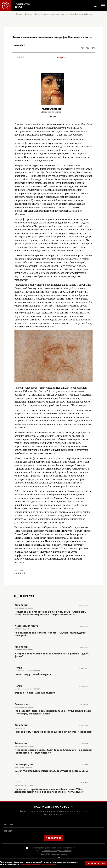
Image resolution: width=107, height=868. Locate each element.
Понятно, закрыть (96, 863)
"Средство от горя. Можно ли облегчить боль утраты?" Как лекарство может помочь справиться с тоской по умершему (49, 790)
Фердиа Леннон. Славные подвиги (35, 693)
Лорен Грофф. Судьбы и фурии (33, 675)
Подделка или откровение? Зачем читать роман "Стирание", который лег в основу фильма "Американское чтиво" (50, 613)
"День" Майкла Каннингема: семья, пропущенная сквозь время (51, 771)
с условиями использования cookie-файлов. (38, 865)
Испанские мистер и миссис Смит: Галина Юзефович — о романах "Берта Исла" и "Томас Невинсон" (53, 751)
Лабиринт (61, 57)
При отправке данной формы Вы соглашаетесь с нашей (53, 849)
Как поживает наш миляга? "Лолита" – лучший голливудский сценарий (50, 634)
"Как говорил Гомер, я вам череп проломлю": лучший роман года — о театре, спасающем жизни (53, 712)
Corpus (19, 14)
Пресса (28, 14)
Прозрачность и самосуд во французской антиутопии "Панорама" (53, 732)
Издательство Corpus (60, 854)
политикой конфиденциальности (57, 851)
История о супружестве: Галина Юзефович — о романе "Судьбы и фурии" (53, 655)
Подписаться (53, 838)
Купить (53, 117)
